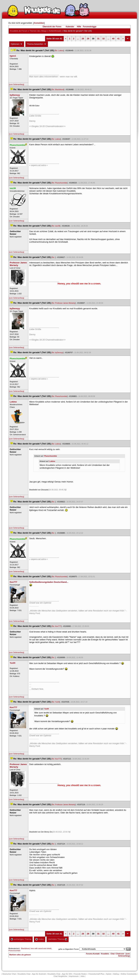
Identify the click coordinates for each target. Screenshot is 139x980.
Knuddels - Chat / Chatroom (113, 954)
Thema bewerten (37, 44)
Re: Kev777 (57, 626)
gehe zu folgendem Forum (69, 949)
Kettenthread (55, 31)
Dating (116, 974)
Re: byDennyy (57, 352)
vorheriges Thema (21, 939)
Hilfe (79, 27)
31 (98, 39)
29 (88, 39)
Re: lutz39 (56, 226)
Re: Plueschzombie (59, 183)
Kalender (70, 27)
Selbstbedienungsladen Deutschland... (49, 582)
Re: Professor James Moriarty (64, 303)
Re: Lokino (59, 50)
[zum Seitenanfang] (17, 84)
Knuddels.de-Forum (19, 31)
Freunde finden (80, 974)
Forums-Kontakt (93, 954)
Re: (54, 257)
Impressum (74, 976)
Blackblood (25, 948)
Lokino (52, 461)
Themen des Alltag (38, 31)
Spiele (109, 974)
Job (82, 976)
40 (113, 39)
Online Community (129, 974)
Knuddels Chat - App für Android (32, 974)
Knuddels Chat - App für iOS (60, 974)
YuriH (46, 709)
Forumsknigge (90, 27)
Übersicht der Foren (52, 27)
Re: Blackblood (58, 89)
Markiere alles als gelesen (20, 955)
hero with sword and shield (41, 948)
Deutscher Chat (9, 974)
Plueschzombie (51, 456)
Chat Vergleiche (60, 976)
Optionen (17, 44)
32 (104, 39)
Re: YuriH (56, 702)
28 (83, 39)
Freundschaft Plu (96, 974)
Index (40, 939)
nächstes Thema (58, 939)
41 (118, 39)
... (78, 39)
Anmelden (39, 23)
